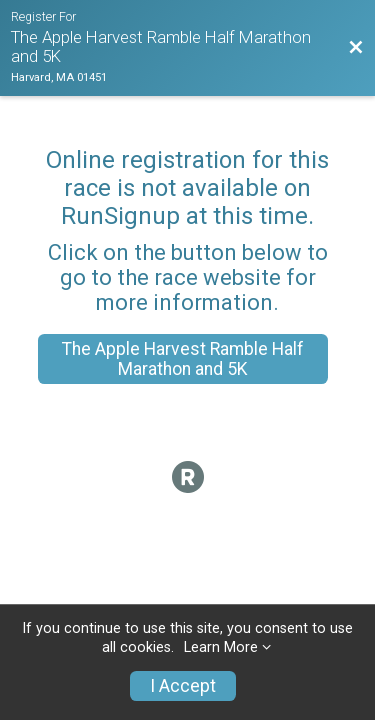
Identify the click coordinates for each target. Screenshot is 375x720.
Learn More (221, 647)
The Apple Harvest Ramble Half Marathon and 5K (183, 359)
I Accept (183, 686)
